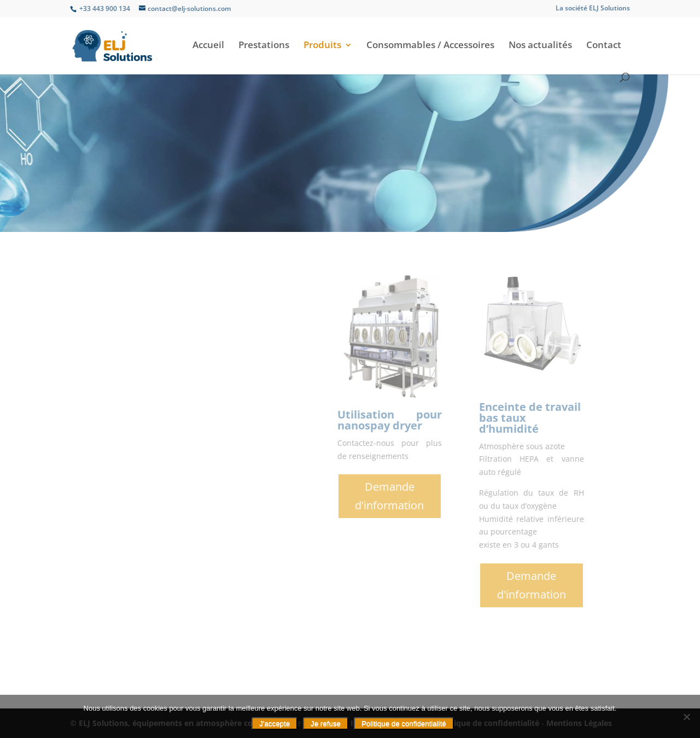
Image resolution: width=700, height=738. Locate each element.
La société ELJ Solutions (593, 9)
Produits (322, 46)
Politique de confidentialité (404, 724)
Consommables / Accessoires (430, 46)
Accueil (208, 46)
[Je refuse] (686, 717)
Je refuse (326, 724)
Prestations (264, 46)
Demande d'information (527, 496)
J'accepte (275, 724)
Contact (604, 46)
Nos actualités (540, 46)
